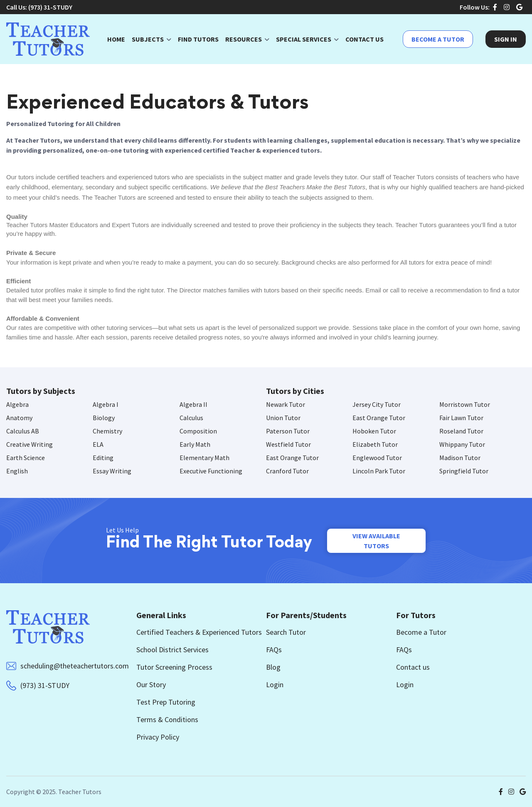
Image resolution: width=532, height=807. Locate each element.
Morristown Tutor (465, 404)
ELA (98, 444)
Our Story (151, 684)
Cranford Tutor (287, 471)
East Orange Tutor (379, 418)
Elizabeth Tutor (375, 444)
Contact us (413, 667)
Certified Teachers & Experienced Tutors (199, 632)
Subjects (148, 39)
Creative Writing (30, 444)
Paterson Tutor (288, 431)
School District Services (172, 650)
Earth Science (26, 458)
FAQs (274, 650)
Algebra (17, 404)
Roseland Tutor (461, 431)
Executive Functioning (211, 471)
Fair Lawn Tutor (461, 418)
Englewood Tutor (377, 458)
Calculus (191, 418)
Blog (273, 667)
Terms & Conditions (167, 719)
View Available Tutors (376, 541)
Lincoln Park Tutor (379, 471)
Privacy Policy (158, 737)
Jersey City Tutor (377, 404)
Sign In (506, 39)
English (17, 471)
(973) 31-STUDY (50, 7)
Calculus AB (23, 431)
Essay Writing (112, 471)
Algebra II (193, 404)
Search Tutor (286, 632)
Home (116, 39)
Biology (104, 418)
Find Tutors (198, 39)
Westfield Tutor (288, 444)
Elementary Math (204, 458)
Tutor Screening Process (174, 667)
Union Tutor (283, 418)
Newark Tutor (286, 404)
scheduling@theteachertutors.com (75, 666)
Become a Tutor (438, 39)
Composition (198, 431)
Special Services (304, 39)
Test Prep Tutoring (166, 702)
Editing (103, 458)
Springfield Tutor (464, 471)
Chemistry (107, 431)
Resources (244, 39)
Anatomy (19, 418)
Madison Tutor (460, 458)
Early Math (195, 444)
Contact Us (365, 39)
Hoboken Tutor (374, 431)
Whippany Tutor (462, 444)
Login (275, 684)
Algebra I (106, 404)
